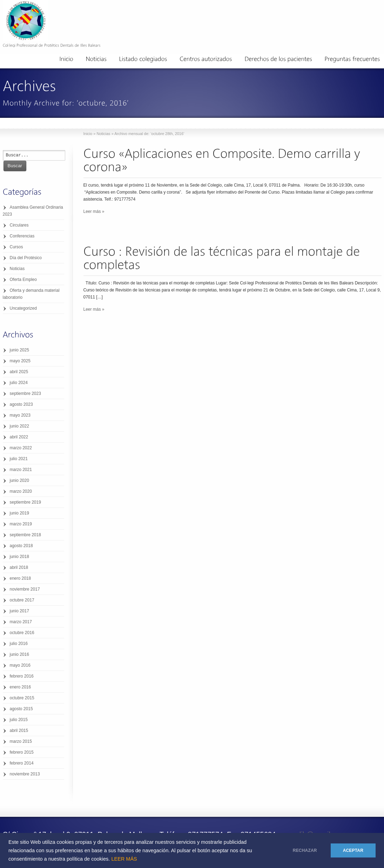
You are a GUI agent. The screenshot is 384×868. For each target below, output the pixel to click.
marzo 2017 (21, 622)
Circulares (19, 225)
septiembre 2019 (25, 502)
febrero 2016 (22, 676)
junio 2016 (19, 654)
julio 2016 (19, 644)
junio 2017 (19, 611)
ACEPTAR (353, 850)
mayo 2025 (20, 361)
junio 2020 (19, 480)
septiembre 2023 (25, 393)
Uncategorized (23, 308)
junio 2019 (19, 513)
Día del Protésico (26, 258)
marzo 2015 (21, 741)
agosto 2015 (21, 709)
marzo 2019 (21, 524)
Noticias (103, 134)
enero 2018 (21, 578)
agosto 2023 (21, 404)
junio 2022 (19, 426)
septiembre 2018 (25, 535)
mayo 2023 (20, 415)
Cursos (16, 247)
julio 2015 (19, 720)
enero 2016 (21, 687)
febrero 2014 (22, 763)
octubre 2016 (22, 633)
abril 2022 (19, 437)
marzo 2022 (21, 448)
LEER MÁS (124, 859)
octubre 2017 (22, 600)
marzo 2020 (21, 491)
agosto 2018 (21, 546)
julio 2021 (19, 459)
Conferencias (22, 236)
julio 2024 (19, 383)
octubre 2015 (22, 698)
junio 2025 (19, 350)
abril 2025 (19, 372)
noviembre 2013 (25, 774)
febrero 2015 (22, 752)
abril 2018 (19, 567)
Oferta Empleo (23, 280)
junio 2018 (19, 557)
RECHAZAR (305, 850)
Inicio (88, 134)
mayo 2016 (20, 665)
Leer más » (94, 211)
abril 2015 (19, 731)
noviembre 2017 (25, 589)
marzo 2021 (21, 470)
